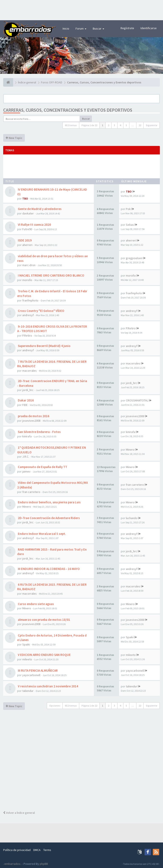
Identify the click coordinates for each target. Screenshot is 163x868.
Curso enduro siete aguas (36, 604)
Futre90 (27, 229)
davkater (28, 213)
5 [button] (126, 125)
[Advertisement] (81, 10)
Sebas (130, 225)
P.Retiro (27, 335)
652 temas (71, 125)
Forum (81, 29)
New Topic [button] (14, 138)
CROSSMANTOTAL (137, 400)
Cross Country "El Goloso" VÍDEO (41, 311)
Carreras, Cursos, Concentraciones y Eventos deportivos (68, 110)
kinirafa (27, 436)
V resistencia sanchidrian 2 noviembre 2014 (48, 686)
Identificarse (149, 28)
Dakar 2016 (25, 400)
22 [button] (140, 125)
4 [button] (120, 125)
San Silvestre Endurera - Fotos (39, 432)
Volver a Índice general (19, 813)
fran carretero (31, 492)
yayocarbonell (31, 675)
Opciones (55, 706)
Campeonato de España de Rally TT (42, 467)
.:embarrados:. (12, 864)
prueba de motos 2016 (33, 416)
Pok (128, 209)
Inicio (66, 29)
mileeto (27, 659)
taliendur (28, 691)
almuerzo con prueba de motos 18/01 (44, 620)
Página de (89, 125)
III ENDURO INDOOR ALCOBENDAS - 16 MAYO (48, 569)
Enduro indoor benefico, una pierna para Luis (49, 502)
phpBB (44, 864)
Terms (47, 850)
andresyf (28, 315)
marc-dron (29, 265)
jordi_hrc (28, 390)
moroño (27, 280)
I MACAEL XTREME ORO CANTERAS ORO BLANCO (51, 275)
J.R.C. (26, 457)
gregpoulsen (134, 258)
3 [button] (114, 125)
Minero (130, 450)
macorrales (30, 371)
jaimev (26, 471)
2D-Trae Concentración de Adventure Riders (48, 518)
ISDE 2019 (24, 240)
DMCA (37, 850)
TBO (25, 198)
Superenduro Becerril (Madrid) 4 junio (44, 346)
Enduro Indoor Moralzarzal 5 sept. (42, 534)
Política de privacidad (17, 850)
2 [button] (108, 125)
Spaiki (26, 644)
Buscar (98, 29)
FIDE (25, 405)
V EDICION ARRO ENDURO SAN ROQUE (44, 655)
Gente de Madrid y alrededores (39, 209)
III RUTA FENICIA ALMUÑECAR (37, 670)
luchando (132, 518)
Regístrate (127, 28)
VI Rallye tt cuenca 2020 (34, 225)
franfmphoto (30, 300)
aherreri (27, 245)
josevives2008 (31, 421)
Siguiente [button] (152, 125)
